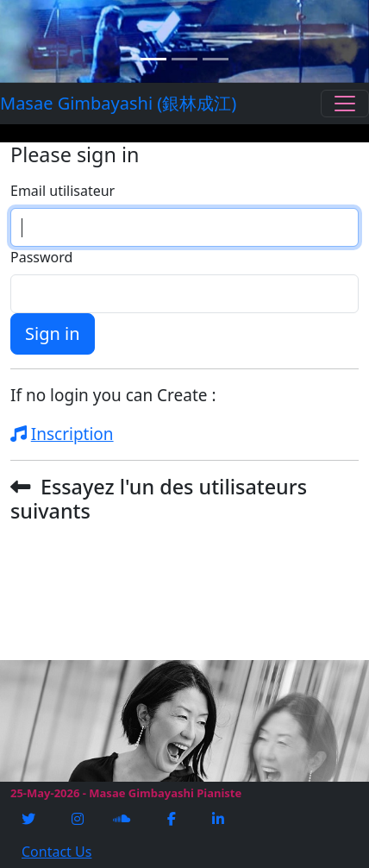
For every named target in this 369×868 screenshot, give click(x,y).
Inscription (62, 434)
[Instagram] (79, 819)
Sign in (53, 333)
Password (41, 257)
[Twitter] (30, 819)
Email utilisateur (63, 191)
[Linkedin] (220, 819)
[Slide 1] (153, 59)
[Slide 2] (184, 59)
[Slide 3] (216, 59)
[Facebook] (173, 819)
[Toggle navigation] (345, 104)
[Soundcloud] (123, 819)
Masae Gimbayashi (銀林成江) (92, 103)
